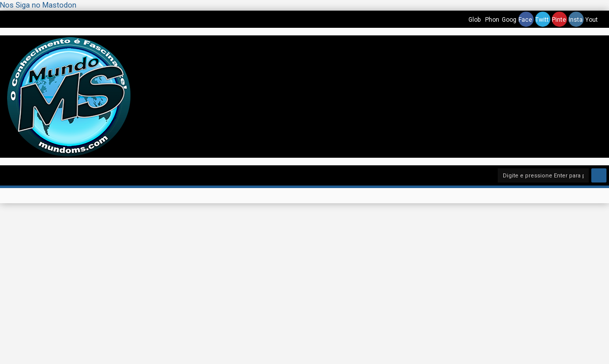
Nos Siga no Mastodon (38, 5)
